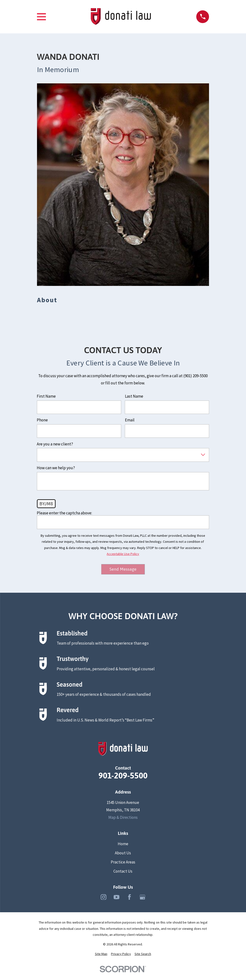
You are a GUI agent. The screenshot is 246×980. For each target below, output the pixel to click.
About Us (123, 853)
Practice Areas (123, 863)
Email (130, 420)
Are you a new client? (55, 444)
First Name (46, 396)
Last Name (134, 396)
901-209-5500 (123, 776)
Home (123, 844)
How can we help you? (56, 468)
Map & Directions (123, 818)
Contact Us (123, 871)
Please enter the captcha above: (64, 513)
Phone (42, 420)
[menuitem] (101, 954)
